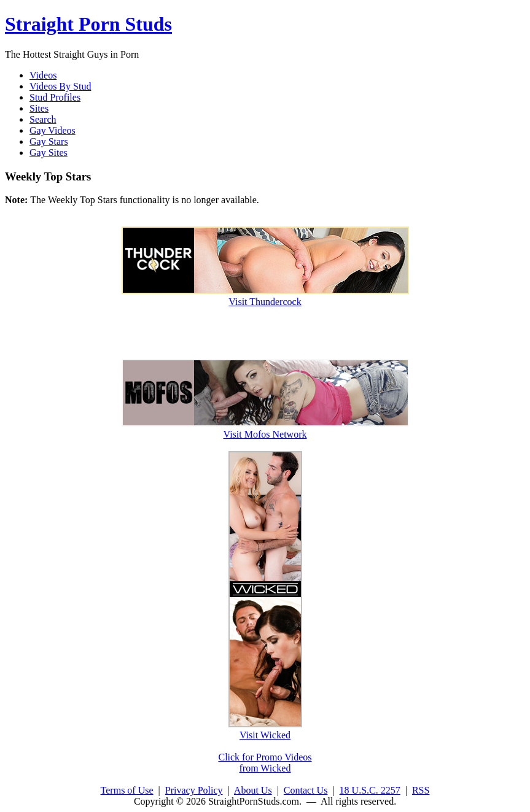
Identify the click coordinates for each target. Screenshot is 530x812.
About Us (253, 790)
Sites (39, 108)
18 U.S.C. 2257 (370, 790)
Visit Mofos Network (265, 429)
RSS (421, 790)
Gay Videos (53, 130)
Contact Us (306, 790)
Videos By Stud (60, 86)
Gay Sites (49, 153)
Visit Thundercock (265, 296)
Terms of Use (127, 790)
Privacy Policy (194, 790)
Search (43, 119)
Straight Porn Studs (88, 24)
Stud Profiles (55, 97)
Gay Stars (49, 141)
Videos (43, 75)
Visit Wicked (265, 729)
